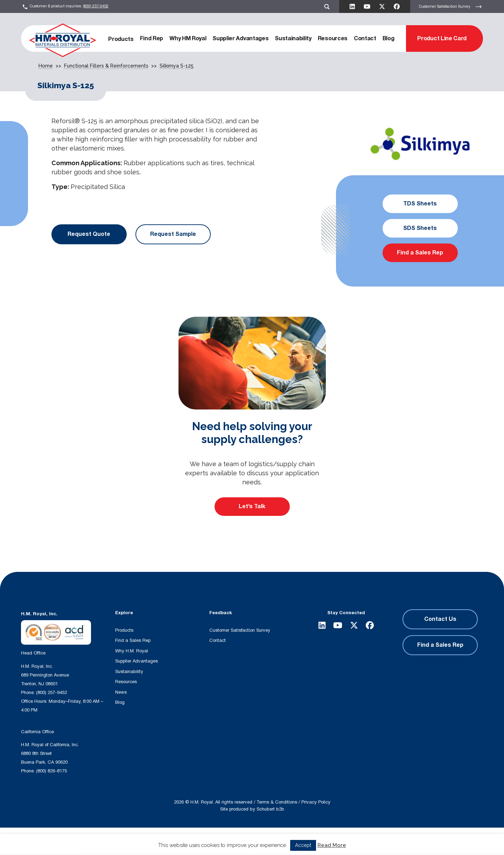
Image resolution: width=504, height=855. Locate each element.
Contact (365, 38)
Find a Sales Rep (420, 253)
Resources (333, 38)
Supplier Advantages (240, 38)
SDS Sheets (420, 228)
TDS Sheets (420, 204)
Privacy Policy (316, 802)
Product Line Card (442, 38)
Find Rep (152, 38)
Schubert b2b (270, 809)
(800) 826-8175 (51, 771)
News (121, 692)
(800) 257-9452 (96, 6)
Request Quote (89, 234)
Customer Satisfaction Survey (450, 7)
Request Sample (173, 234)
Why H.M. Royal (132, 651)
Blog (388, 38)
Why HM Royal (188, 38)
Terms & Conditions (277, 802)
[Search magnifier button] (213, 841)
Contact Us (440, 619)
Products (121, 39)
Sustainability (293, 38)
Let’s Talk (252, 506)
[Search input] (148, 841)
